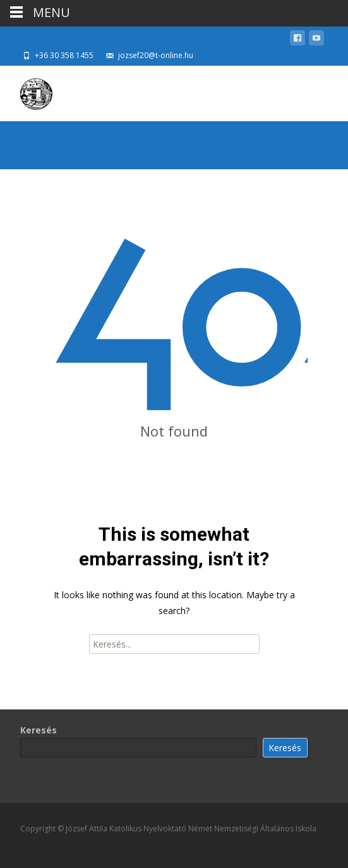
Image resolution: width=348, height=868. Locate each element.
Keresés (39, 730)
